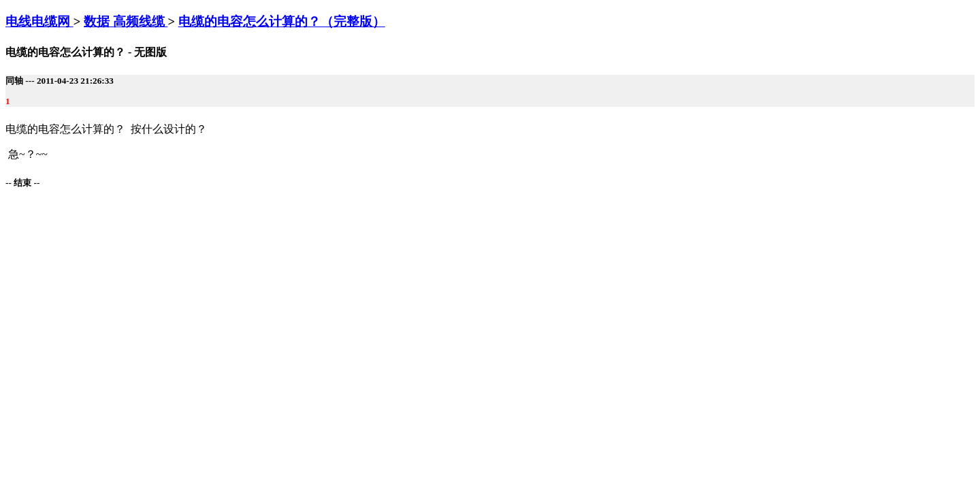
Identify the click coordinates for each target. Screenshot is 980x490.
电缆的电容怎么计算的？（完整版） (282, 21)
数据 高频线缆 (126, 21)
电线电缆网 (39, 21)
